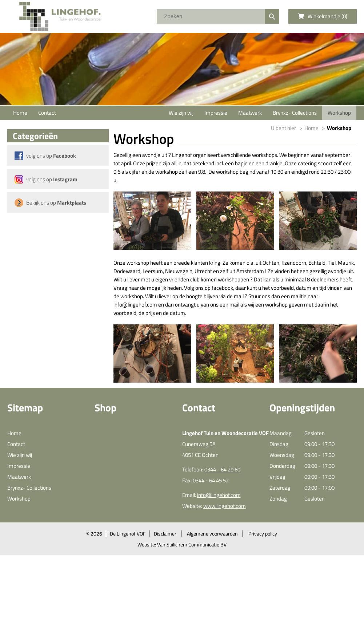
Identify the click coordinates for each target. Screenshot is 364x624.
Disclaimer (165, 534)
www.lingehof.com (225, 506)
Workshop (339, 113)
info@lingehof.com (219, 495)
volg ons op (51, 156)
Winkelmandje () (323, 16)
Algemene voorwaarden (212, 534)
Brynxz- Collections (295, 113)
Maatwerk (250, 113)
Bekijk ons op (56, 203)
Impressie (216, 113)
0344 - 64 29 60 (222, 469)
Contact (47, 113)
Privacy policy (263, 534)
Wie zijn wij (181, 113)
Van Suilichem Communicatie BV (192, 545)
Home (20, 113)
